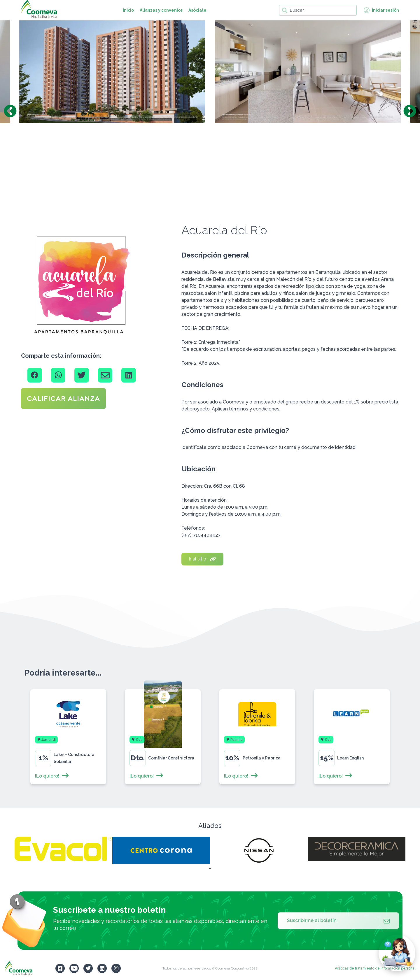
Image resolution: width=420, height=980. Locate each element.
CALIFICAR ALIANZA (63, 399)
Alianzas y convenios (161, 10)
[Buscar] (318, 10)
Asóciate (197, 10)
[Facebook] (35, 375)
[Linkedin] (129, 375)
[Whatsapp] (58, 375)
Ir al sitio (202, 559)
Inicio (128, 10)
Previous (10, 112)
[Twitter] (82, 375)
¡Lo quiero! (52, 776)
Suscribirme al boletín (338, 921)
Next (410, 112)
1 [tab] (210, 868)
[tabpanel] (63, 849)
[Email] (105, 375)
